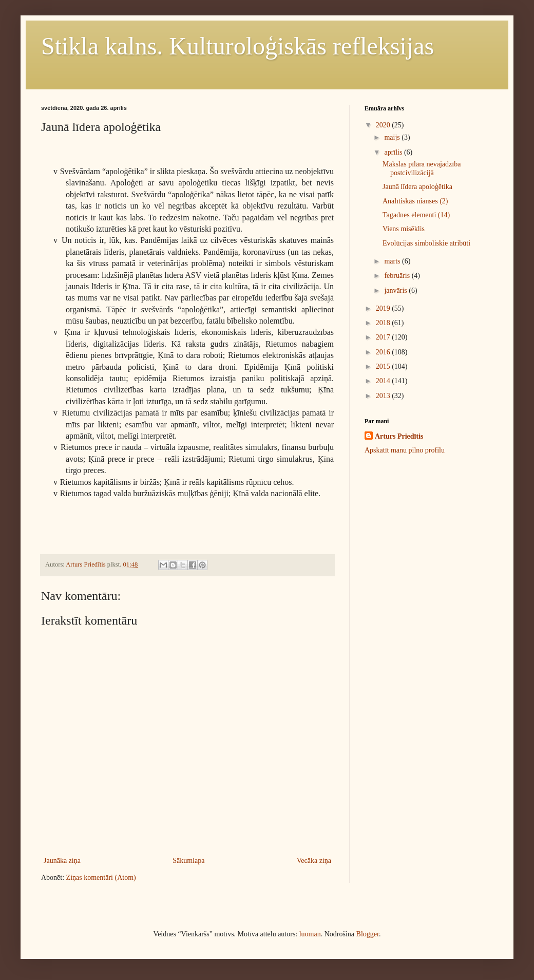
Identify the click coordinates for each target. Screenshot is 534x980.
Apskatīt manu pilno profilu (405, 450)
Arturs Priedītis (399, 436)
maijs (393, 137)
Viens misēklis (404, 229)
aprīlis (394, 152)
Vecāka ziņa (314, 861)
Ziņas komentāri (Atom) (101, 878)
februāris (398, 276)
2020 (384, 125)
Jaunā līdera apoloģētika (417, 187)
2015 (384, 366)
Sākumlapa (188, 861)
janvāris (396, 290)
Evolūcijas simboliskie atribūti (426, 243)
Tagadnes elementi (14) (416, 215)
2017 (384, 337)
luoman (310, 934)
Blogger (368, 934)
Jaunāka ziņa (62, 861)
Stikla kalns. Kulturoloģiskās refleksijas (237, 46)
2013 (384, 396)
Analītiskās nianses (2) (415, 201)
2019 (384, 308)
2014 (384, 381)
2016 (384, 352)
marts (393, 261)
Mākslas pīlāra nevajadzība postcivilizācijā (422, 168)
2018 (384, 323)
